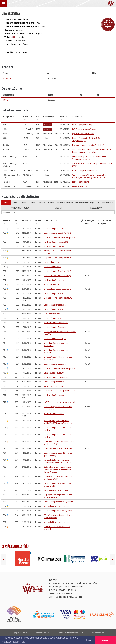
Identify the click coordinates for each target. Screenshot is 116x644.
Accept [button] (106, 640)
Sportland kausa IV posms (83, 134)
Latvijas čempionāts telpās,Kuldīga (59, 502)
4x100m (42, 203)
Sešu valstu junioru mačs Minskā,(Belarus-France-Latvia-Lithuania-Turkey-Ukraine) (93, 151)
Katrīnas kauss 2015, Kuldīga (56, 490)
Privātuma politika (42, 633)
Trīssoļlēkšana (96, 208)
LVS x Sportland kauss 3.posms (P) (58, 448)
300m (33, 203)
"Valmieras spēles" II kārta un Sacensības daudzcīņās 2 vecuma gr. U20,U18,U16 (89, 176)
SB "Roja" (7, 100)
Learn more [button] (19, 642)
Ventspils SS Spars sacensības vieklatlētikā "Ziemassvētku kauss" (90, 158)
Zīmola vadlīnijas (97, 633)
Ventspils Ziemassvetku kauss (56, 506)
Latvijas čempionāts (81, 182)
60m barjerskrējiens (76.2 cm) (87, 203)
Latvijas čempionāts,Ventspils (85, 170)
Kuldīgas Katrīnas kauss (54, 395)
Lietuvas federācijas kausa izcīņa (58, 276)
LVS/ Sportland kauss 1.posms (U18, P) (60, 391)
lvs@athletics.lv (67, 590)
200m (24, 203)
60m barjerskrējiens (65, 203)
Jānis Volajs (7, 78)
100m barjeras (108, 203)
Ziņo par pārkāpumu (20, 633)
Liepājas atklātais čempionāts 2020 (59, 258)
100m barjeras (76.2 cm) (20, 208)
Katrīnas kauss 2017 (52, 262)
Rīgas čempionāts (80, 186)
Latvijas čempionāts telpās (83, 125)
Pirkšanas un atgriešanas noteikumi (70, 633)
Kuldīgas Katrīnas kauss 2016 (56, 377)
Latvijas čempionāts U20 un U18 (57, 233)
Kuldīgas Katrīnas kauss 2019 (56, 242)
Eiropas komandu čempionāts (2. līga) (88, 145)
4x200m (51, 203)
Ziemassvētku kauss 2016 (55, 373)
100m (15, 203)
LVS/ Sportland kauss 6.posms (85, 129)
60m (6, 203)
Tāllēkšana (58, 208)
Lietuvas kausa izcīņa (53, 314)
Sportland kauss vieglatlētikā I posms (60, 237)
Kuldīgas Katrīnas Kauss (54, 246)
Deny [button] (88, 640)
